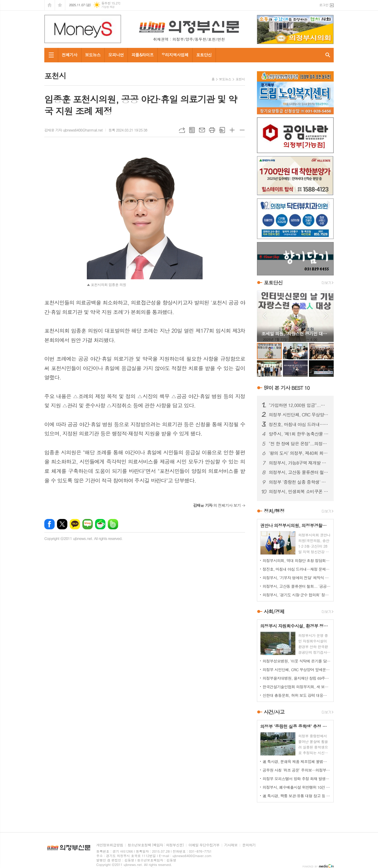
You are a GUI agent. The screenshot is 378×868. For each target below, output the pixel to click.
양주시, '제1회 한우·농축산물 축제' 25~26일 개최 (299, 434)
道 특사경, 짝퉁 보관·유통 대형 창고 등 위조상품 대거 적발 (296, 796)
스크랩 (222, 130)
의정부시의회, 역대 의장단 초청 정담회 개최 (296, 560)
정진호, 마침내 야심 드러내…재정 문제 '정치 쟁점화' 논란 (299, 424)
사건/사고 (274, 712)
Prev (264, 316)
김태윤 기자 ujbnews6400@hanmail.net (73, 130)
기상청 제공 (108, 7)
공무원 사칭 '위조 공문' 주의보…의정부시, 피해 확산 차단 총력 (296, 770)
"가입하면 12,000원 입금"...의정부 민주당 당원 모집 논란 (299, 405)
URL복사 (182, 130)
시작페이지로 (50, 5)
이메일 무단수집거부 (204, 845)
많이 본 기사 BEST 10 (287, 388)
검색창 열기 (328, 55)
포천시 (240, 79)
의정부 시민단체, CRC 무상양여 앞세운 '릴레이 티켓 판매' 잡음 (299, 415)
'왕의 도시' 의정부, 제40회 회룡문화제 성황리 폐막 (299, 453)
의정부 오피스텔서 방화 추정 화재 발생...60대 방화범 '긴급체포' (296, 779)
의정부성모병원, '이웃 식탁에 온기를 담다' (296, 661)
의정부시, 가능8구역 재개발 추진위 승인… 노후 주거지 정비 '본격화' (299, 463)
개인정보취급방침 (110, 845)
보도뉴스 (93, 55)
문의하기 (249, 845)
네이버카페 (100, 524)
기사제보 (231, 845)
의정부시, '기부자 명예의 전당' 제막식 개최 (296, 578)
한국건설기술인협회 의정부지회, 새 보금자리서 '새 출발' (296, 687)
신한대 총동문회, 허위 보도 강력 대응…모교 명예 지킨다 (296, 695)
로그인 (324, 5)
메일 (202, 130)
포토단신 (204, 55)
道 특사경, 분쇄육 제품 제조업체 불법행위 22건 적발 (296, 761)
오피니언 (116, 55)
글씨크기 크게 (232, 130)
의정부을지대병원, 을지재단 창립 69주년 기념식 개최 (296, 678)
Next (326, 316)
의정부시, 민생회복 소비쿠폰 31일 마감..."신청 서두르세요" (299, 491)
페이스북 (49, 524)
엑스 (62, 524)
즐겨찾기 (60, 5)
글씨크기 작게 (242, 130)
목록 (192, 130)
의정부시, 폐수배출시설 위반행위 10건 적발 (296, 787)
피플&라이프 (142, 55)
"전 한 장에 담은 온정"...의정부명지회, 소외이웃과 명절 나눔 (299, 444)
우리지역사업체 (175, 55)
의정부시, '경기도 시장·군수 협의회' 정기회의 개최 (296, 595)
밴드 (113, 524)
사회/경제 (274, 611)
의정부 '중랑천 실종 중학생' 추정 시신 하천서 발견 (299, 482)
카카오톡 (75, 524)
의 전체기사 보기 (217, 505)
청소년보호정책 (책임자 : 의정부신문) (156, 845)
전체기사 (70, 55)
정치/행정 (274, 511)
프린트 (212, 130)
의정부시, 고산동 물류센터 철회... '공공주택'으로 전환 (299, 472)
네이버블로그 (88, 524)
